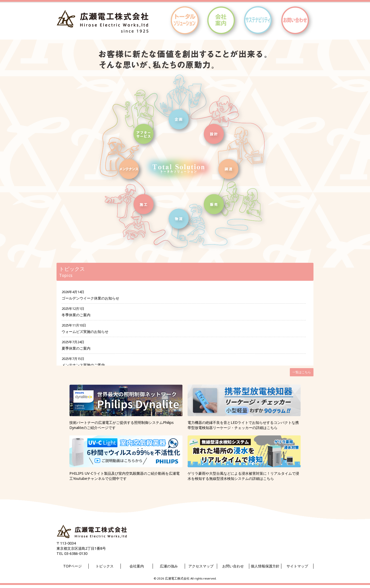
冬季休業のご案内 (76, 315)
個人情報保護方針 (265, 566)
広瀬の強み (169, 566)
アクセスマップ (201, 566)
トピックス (105, 566)
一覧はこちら (302, 372)
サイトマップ (297, 566)
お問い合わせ (233, 566)
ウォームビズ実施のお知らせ (85, 332)
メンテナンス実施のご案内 (83, 365)
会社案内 (137, 566)
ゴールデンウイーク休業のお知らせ (90, 298)
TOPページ (72, 566)
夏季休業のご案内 (76, 348)
